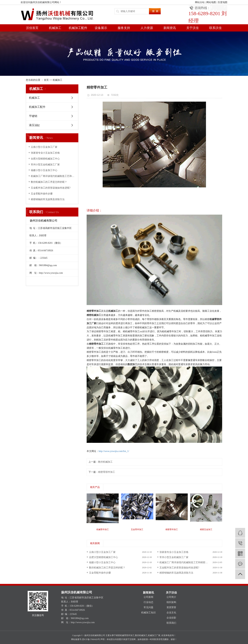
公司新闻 (148, 597)
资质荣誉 (171, 607)
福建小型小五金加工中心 (44, 170)
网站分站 (200, 2)
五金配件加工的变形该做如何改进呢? (51, 188)
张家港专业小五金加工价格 (45, 153)
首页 (46, 80)
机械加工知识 (148, 613)
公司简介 (171, 597)
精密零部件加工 (107, 472)
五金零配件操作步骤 (42, 194)
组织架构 (171, 602)
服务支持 (124, 28)
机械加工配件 (78, 28)
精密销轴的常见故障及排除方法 (48, 199)
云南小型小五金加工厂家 (44, 147)
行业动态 (148, 602)
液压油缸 (34, 125)
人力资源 (147, 28)
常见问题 (148, 607)
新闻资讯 (170, 28)
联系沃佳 (215, 28)
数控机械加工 (105, 462)
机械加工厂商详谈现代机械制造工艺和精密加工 (53, 176)
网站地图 (211, 2)
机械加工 (55, 28)
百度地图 (223, 2)
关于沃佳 (193, 28)
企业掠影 (171, 618)
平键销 (33, 116)
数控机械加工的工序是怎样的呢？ (49, 182)
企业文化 (171, 613)
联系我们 (171, 623)
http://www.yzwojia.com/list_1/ (114, 451)
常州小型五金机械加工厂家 (45, 165)
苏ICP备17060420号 (91, 639)
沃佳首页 (32, 28)
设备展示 (101, 28)
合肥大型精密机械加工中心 (45, 159)
